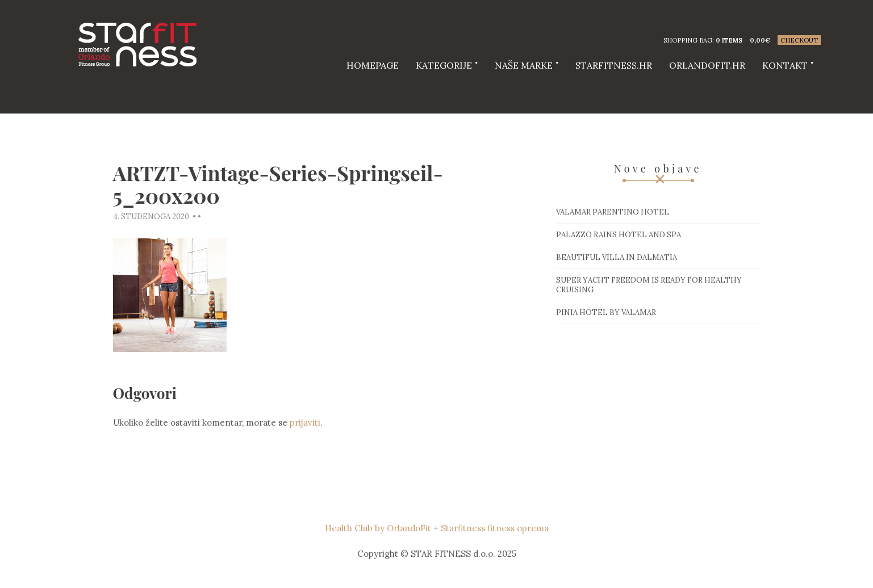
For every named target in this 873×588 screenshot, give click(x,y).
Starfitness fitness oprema (495, 528)
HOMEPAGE (373, 65)
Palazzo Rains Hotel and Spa (619, 235)
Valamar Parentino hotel (613, 212)
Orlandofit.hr (707, 65)
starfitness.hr (614, 65)
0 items (729, 40)
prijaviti (305, 423)
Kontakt (785, 65)
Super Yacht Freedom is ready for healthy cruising (649, 285)
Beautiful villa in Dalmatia (617, 257)
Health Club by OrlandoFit (378, 528)
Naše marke (524, 65)
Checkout (799, 40)
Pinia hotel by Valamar (606, 312)
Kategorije (444, 65)
